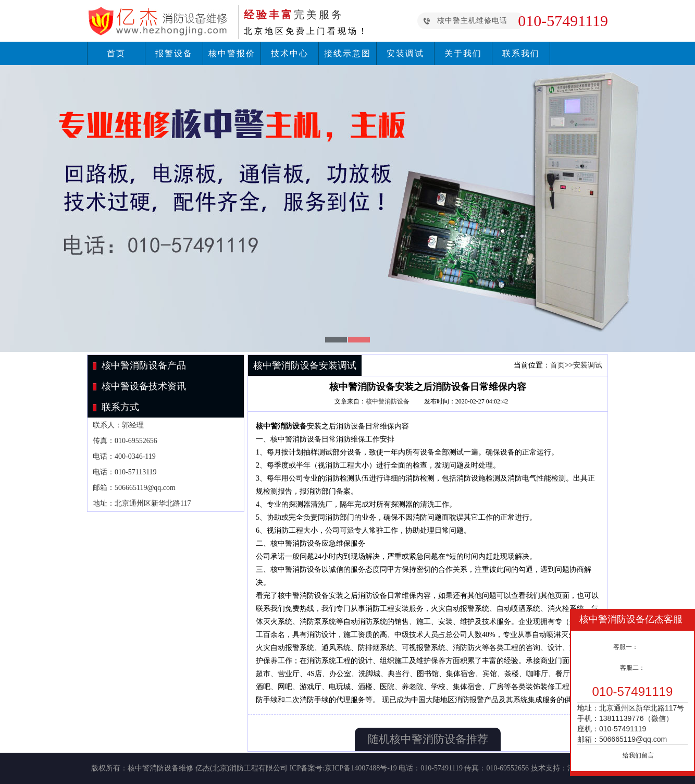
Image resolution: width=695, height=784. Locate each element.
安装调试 (405, 53)
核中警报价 (232, 53)
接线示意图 (347, 53)
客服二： (632, 668)
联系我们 (521, 53)
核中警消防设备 (388, 401)
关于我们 (463, 53)
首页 (116, 53)
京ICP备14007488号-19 (361, 768)
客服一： (626, 647)
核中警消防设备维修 (160, 768)
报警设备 (174, 53)
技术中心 (290, 53)
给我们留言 (638, 755)
